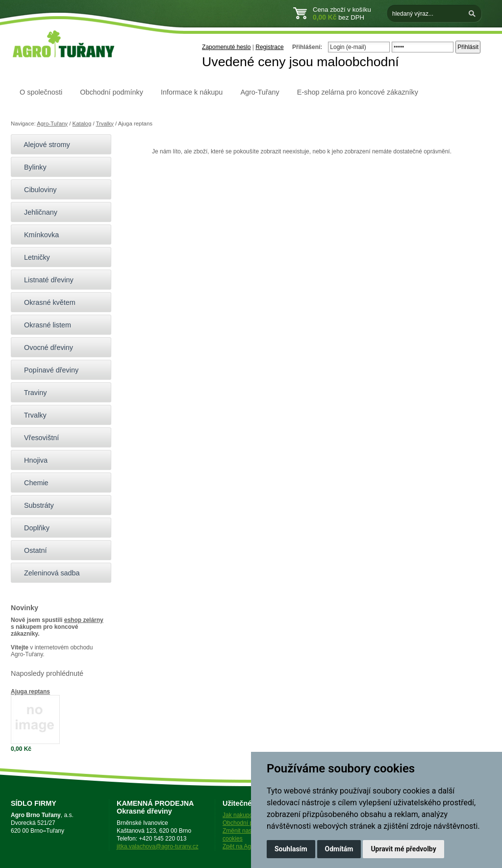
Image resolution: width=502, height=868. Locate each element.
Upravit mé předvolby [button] (403, 849)
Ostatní (31, 550)
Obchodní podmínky (112, 92)
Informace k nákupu (192, 92)
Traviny (31, 393)
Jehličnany (37, 212)
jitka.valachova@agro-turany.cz (158, 846)
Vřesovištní (37, 438)
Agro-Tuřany (260, 92)
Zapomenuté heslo (226, 47)
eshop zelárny (84, 620)
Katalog (82, 124)
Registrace (269, 47)
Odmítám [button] (339, 849)
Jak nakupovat (241, 815)
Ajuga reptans (30, 692)
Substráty (35, 505)
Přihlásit (468, 47)
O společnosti (41, 92)
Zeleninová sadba (48, 573)
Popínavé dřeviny (47, 370)
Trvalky (105, 124)
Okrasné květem (46, 302)
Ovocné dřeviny (44, 347)
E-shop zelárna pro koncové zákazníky (358, 92)
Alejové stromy (43, 145)
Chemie (32, 483)
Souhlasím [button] (291, 849)
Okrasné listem (43, 325)
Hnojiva (32, 460)
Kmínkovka (37, 235)
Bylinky (31, 167)
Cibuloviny (36, 190)
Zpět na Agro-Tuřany (250, 846)
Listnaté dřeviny (45, 280)
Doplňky (33, 528)
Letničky (33, 257)
